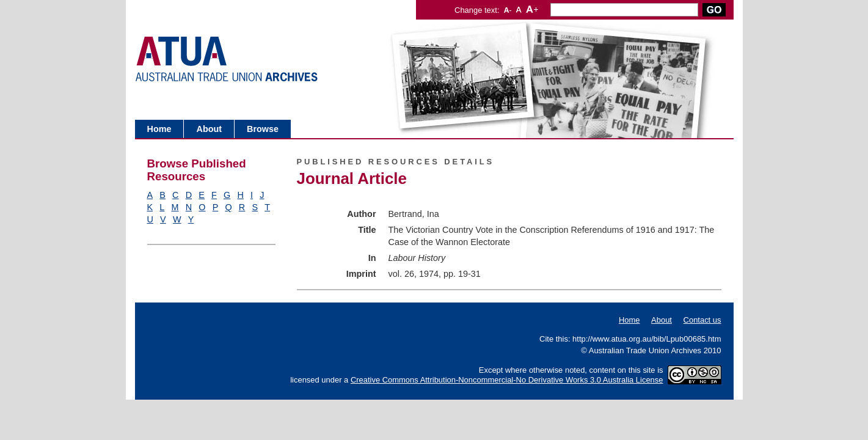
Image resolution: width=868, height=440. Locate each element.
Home (159, 129)
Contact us (702, 320)
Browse (263, 129)
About (209, 129)
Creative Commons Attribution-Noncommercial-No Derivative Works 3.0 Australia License (507, 380)
